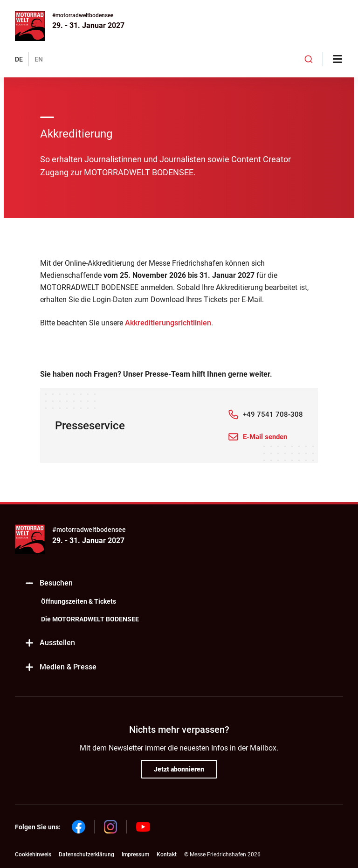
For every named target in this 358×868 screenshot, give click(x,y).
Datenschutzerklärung (86, 854)
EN (39, 59)
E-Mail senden (265, 437)
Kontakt (167, 854)
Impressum (135, 854)
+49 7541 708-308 (273, 414)
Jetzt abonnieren (179, 769)
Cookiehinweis (33, 854)
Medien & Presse (60, 667)
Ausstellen (50, 643)
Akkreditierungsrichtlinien (168, 323)
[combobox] (309, 59)
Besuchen (48, 583)
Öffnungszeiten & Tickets (79, 601)
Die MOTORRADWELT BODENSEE (90, 619)
